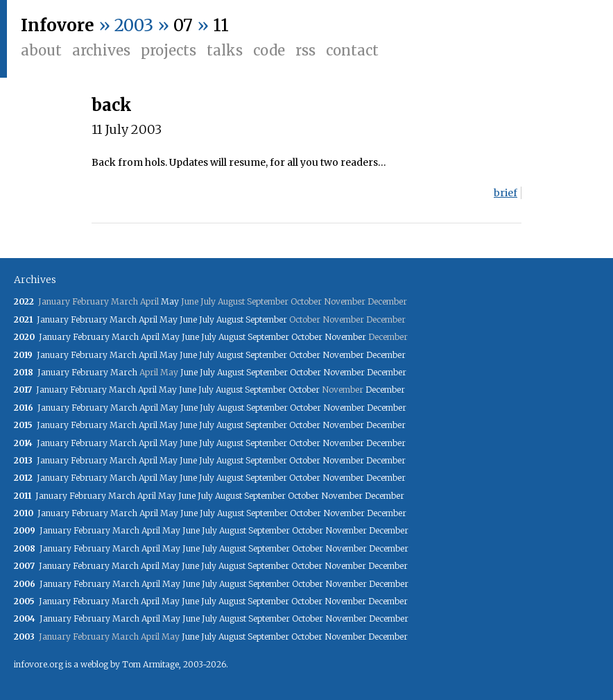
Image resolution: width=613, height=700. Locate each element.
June (188, 319)
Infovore (58, 25)
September (266, 319)
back (112, 105)
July (207, 319)
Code (269, 50)
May (170, 301)
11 (221, 25)
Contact (352, 50)
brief (506, 193)
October (307, 337)
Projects (169, 50)
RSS (305, 50)
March (123, 319)
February (89, 319)
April (148, 319)
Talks (225, 50)
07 (183, 25)
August (230, 319)
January (53, 319)
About (41, 50)
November (345, 337)
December (386, 355)
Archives (101, 50)
